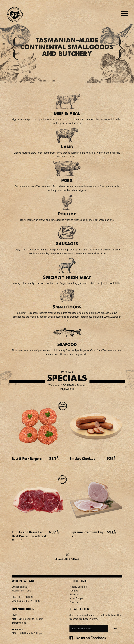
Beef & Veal (67, 113)
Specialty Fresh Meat (67, 277)
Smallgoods (67, 307)
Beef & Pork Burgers (27, 459)
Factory (74, 594)
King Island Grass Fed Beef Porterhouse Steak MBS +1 (29, 536)
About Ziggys (76, 598)
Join (115, 628)
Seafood (67, 344)
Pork (67, 180)
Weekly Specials (78, 587)
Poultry (67, 214)
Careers (74, 602)
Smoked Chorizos (82, 459)
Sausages (67, 244)
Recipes (74, 591)
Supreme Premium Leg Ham (86, 534)
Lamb (67, 147)
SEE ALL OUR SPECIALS (67, 559)
